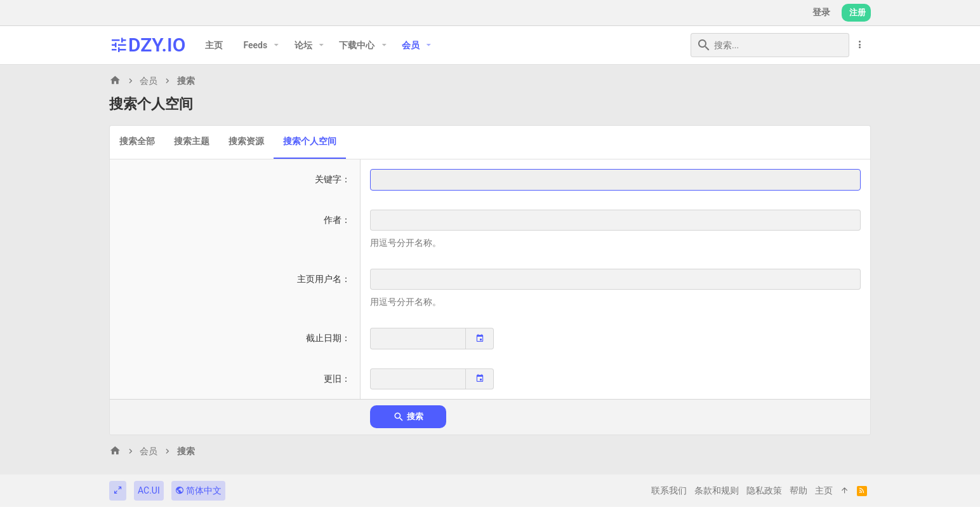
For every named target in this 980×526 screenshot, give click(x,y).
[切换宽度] (118, 491)
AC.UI (149, 490)
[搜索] (770, 45)
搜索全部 (137, 141)
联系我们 (669, 490)
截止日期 (324, 338)
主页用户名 (319, 279)
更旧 (333, 379)
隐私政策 (764, 490)
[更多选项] (860, 45)
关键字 (328, 179)
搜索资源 (246, 141)
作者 (333, 220)
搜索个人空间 (310, 141)
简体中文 (198, 490)
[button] (276, 45)
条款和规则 (717, 490)
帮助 (798, 490)
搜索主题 (192, 141)
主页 (824, 490)
